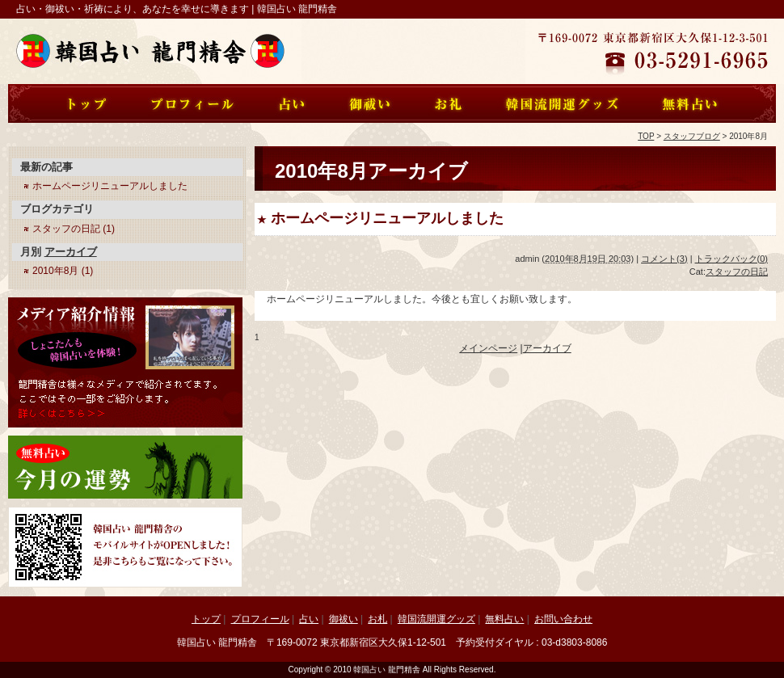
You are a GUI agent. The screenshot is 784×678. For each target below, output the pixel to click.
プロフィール (260, 619)
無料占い (504, 619)
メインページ (488, 348)
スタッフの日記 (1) (74, 229)
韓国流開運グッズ (436, 619)
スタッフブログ (692, 136)
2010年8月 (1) (63, 271)
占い (309, 619)
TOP (646, 136)
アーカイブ (547, 348)
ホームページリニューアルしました (387, 218)
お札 (377, 619)
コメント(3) (664, 259)
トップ (206, 619)
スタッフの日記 (737, 272)
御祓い (344, 619)
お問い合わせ (563, 619)
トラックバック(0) (731, 259)
